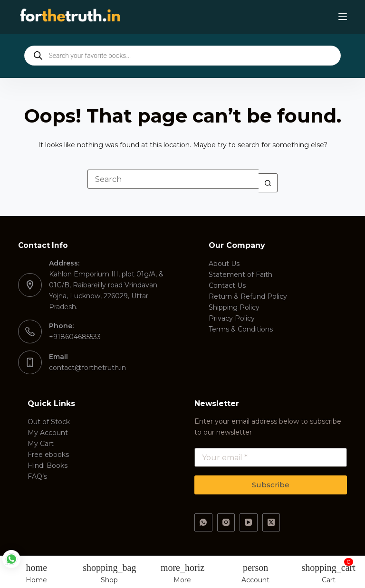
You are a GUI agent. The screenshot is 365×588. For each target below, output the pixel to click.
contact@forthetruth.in (87, 368)
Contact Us (227, 285)
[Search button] (268, 183)
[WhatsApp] (203, 522)
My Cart (41, 444)
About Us (224, 264)
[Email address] (271, 457)
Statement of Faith (240, 275)
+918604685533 (75, 337)
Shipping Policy (234, 307)
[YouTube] (249, 522)
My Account (48, 433)
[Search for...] (173, 179)
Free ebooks (48, 455)
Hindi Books (48, 465)
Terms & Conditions (241, 329)
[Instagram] (226, 522)
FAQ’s (37, 476)
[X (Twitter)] (271, 522)
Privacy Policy (232, 318)
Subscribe (271, 485)
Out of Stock (49, 422)
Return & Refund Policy (248, 296)
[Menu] (343, 17)
